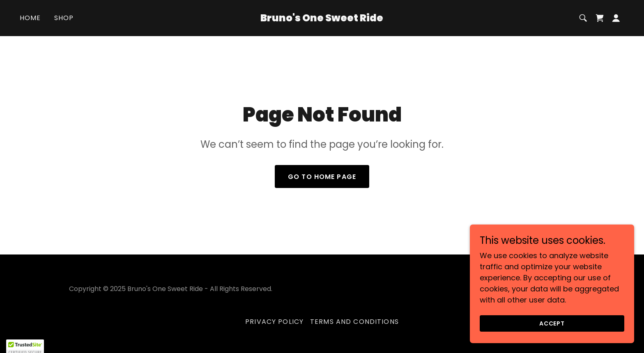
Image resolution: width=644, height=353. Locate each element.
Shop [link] (64, 18)
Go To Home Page (322, 177)
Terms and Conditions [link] (354, 322)
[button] (616, 18)
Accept (552, 340)
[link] (322, 19)
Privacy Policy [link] (274, 322)
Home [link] (30, 18)
